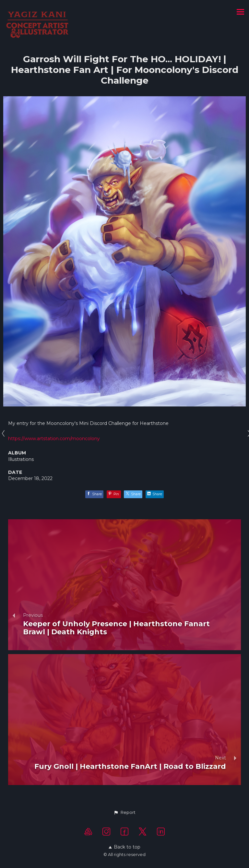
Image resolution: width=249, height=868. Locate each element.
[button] (124, 813)
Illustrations (21, 459)
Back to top (124, 847)
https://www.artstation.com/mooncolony (54, 439)
